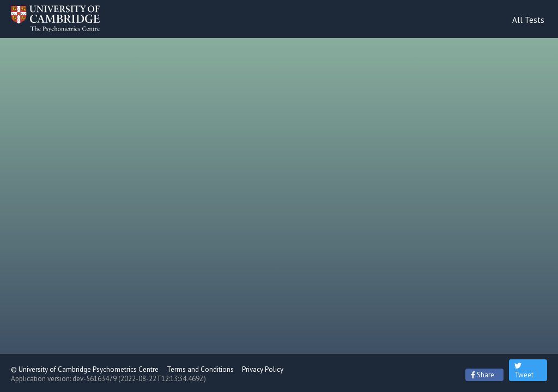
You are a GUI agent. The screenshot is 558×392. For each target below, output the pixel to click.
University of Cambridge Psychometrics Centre (89, 369)
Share (483, 375)
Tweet (524, 370)
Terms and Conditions (200, 369)
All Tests (528, 20)
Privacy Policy (263, 369)
